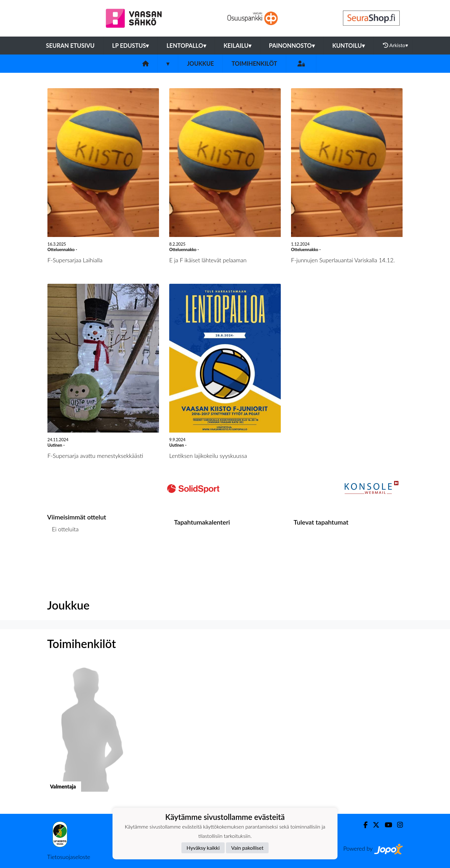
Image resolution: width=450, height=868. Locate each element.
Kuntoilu (349, 46)
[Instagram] (397, 825)
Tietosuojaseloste (69, 857)
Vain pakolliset (247, 848)
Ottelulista (63, 554)
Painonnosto (292, 46)
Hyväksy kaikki (203, 848)
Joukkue (200, 63)
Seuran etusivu (70, 46)
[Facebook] (363, 825)
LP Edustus (131, 46)
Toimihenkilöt (254, 63)
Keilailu (238, 46)
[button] (88, 733)
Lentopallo (186, 46)
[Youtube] (386, 825)
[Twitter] (374, 825)
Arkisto (396, 45)
